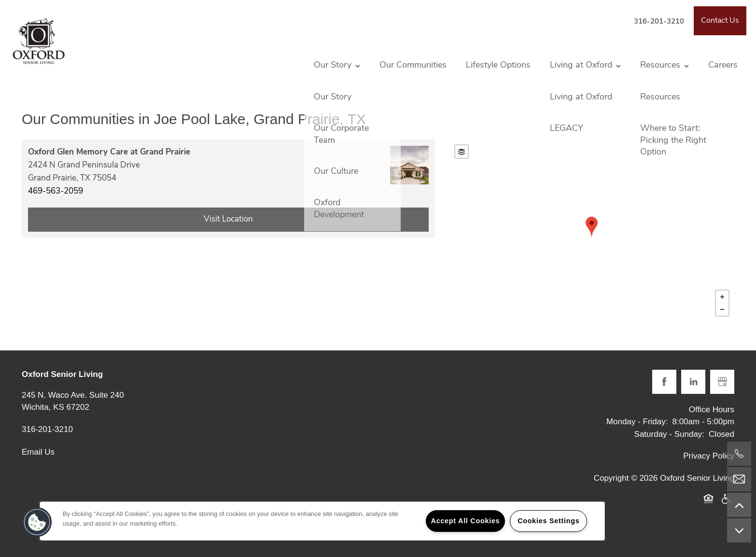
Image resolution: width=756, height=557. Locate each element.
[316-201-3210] (739, 454)
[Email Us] (739, 479)
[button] (720, 21)
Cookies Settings (548, 521)
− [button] (722, 309)
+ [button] (722, 297)
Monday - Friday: (637, 422)
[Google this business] (722, 382)
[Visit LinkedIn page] (693, 382)
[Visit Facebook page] (664, 382)
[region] (322, 521)
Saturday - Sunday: (670, 434)
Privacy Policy (709, 456)
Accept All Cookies (466, 521)
